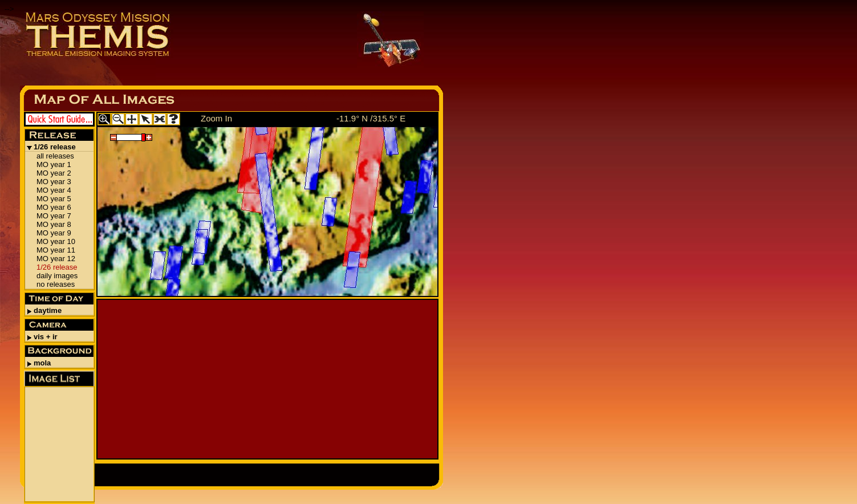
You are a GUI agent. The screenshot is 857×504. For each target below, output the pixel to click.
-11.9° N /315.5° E (371, 118)
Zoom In (216, 118)
